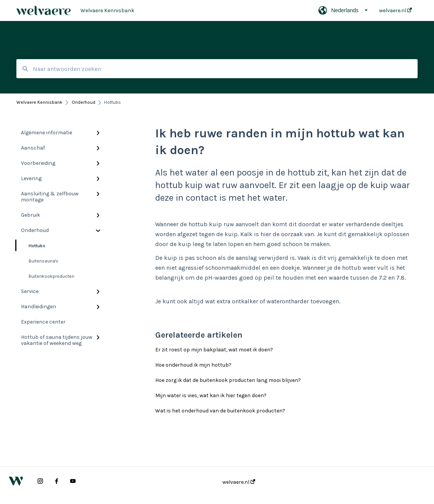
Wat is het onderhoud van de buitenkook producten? (220, 411)
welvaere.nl (239, 482)
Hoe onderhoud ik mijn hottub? (193, 365)
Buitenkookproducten (51, 276)
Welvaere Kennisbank (107, 10)
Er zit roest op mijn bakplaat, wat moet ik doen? (214, 350)
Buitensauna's (43, 261)
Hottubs (31, 245)
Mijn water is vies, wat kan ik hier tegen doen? (211, 395)
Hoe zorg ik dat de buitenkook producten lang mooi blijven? (228, 380)
